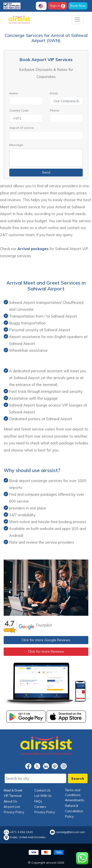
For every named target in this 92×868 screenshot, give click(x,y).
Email (54, 93)
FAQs (38, 801)
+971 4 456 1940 (21, 832)
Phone (54, 110)
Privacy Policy (14, 812)
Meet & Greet (13, 790)
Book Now (78, 6)
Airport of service (22, 128)
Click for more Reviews (46, 651)
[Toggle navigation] (77, 20)
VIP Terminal (13, 796)
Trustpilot (44, 625)
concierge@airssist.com (71, 832)
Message (16, 145)
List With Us (43, 796)
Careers (40, 807)
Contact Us (42, 790)
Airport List (12, 807)
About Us (10, 801)
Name (14, 93)
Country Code (19, 110)
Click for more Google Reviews (46, 640)
